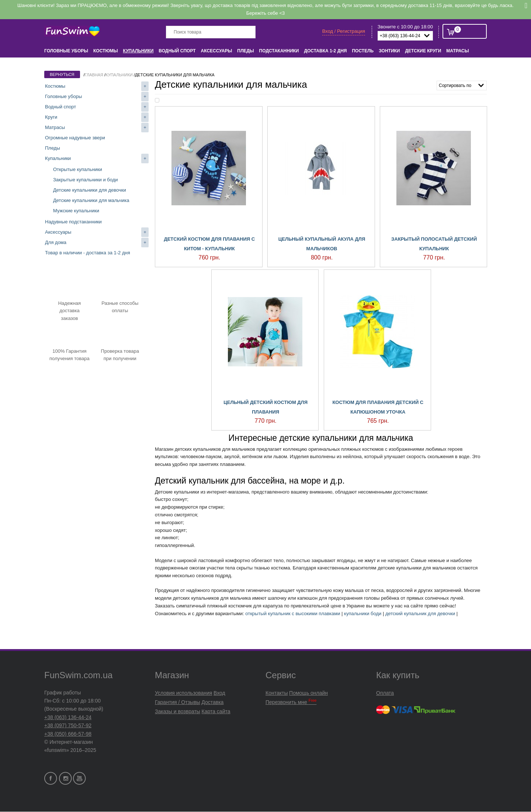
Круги (51, 117)
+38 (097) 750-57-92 (68, 725)
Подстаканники (279, 51)
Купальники (138, 51)
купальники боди (363, 614)
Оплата (385, 693)
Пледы (245, 51)
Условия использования (183, 693)
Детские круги (423, 51)
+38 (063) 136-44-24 (68, 717)
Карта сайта (216, 711)
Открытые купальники (78, 169)
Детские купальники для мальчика (91, 200)
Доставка (212, 702)
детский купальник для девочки (420, 614)
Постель (363, 51)
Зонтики (389, 51)
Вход (219, 693)
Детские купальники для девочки (90, 190)
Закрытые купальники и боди (86, 180)
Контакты (277, 693)
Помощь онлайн (308, 693)
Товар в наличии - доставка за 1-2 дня (88, 253)
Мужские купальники (76, 211)
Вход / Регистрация (344, 31)
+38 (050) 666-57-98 (68, 734)
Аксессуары (217, 51)
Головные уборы (66, 51)
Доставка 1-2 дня (325, 51)
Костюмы (105, 51)
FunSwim (73, 31)
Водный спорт (177, 51)
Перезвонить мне (291, 702)
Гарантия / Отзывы (178, 702)
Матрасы (457, 51)
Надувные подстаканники (73, 222)
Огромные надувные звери (75, 138)
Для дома (56, 242)
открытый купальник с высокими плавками (293, 614)
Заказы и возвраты (178, 711)
